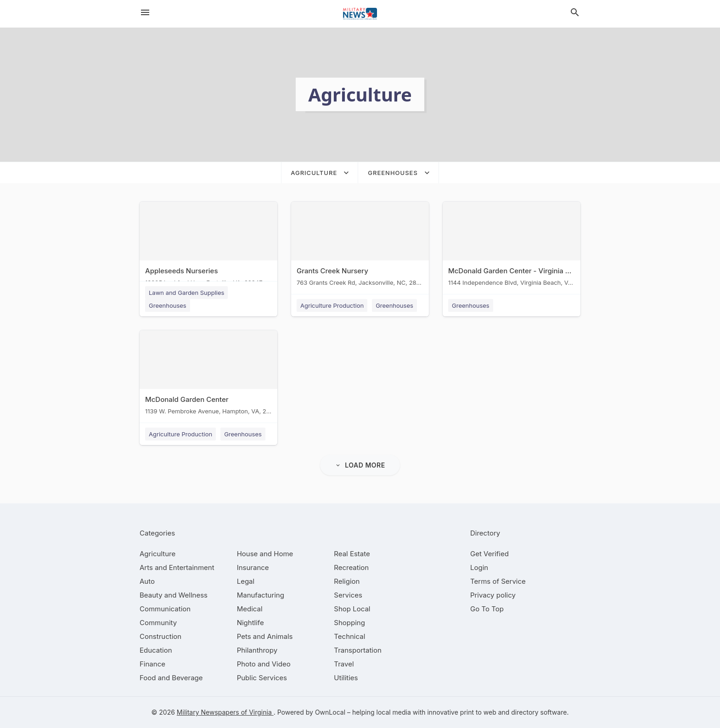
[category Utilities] (346, 678)
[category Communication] (165, 609)
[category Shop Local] (352, 609)
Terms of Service (498, 581)
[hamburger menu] (145, 12)
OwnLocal (330, 712)
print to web (478, 712)
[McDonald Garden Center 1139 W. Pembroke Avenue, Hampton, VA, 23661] (208, 375)
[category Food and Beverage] (171, 678)
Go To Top (487, 609)
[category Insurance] (253, 567)
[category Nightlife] (250, 623)
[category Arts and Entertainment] (177, 567)
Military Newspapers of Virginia (225, 712)
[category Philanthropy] (257, 650)
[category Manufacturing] (261, 595)
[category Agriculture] (157, 554)
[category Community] (158, 623)
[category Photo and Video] (264, 664)
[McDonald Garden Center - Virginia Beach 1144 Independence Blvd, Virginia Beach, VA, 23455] (512, 246)
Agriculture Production (332, 305)
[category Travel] (344, 664)
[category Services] (348, 595)
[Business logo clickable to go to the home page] (360, 14)
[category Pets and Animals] (265, 636)
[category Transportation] (358, 650)
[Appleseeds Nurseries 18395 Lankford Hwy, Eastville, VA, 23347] (208, 246)
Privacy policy (493, 595)
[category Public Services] (262, 678)
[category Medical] (250, 609)
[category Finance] (152, 664)
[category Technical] (349, 636)
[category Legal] (246, 581)
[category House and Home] (265, 554)
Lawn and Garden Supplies (186, 293)
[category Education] (156, 650)
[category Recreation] (351, 567)
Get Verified (489, 554)
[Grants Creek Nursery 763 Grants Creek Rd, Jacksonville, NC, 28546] (360, 246)
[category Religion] (347, 581)
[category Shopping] (349, 623)
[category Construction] (160, 636)
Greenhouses (168, 305)
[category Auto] (147, 581)
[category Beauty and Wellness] (174, 595)
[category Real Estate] (352, 554)
